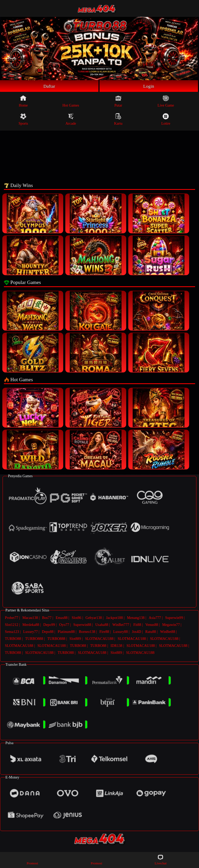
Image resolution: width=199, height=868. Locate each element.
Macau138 (30, 618)
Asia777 (155, 618)
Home (23, 101)
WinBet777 (121, 625)
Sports (23, 119)
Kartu (118, 119)
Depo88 (48, 632)
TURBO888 (34, 639)
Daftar (49, 86)
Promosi (32, 860)
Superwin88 (82, 625)
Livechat (161, 860)
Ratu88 (151, 632)
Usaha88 (102, 625)
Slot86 (77, 618)
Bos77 (47, 618)
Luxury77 (31, 632)
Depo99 (49, 625)
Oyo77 (64, 625)
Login (149, 86)
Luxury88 (120, 632)
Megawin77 (171, 625)
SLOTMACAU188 (99, 639)
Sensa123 (12, 632)
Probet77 (12, 618)
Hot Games (71, 101)
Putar (118, 101)
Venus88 (152, 625)
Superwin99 (174, 618)
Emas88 (62, 618)
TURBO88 (13, 639)
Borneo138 (87, 632)
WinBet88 (168, 632)
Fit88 (137, 625)
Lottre (166, 119)
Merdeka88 (31, 625)
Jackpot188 (114, 618)
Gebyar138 (94, 618)
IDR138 (116, 646)
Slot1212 (12, 625)
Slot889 (75, 639)
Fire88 (104, 632)
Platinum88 (66, 632)
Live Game (166, 101)
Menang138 (136, 618)
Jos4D (137, 632)
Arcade (71, 119)
